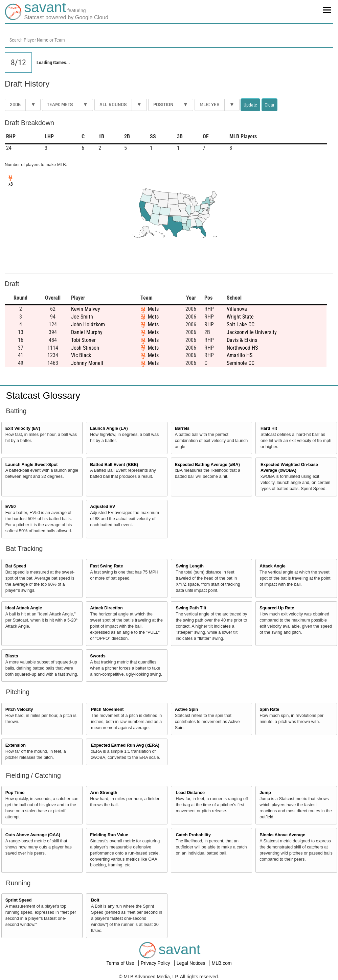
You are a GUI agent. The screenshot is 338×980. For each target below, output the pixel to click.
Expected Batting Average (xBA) (207, 465)
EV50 (11, 507)
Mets (153, 309)
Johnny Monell (87, 363)
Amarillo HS (240, 355)
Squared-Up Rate (277, 608)
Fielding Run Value (109, 835)
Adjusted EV (103, 507)
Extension (16, 745)
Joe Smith (82, 317)
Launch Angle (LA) (109, 428)
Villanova (237, 309)
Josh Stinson (85, 348)
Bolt (95, 900)
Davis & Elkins (242, 340)
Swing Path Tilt (191, 608)
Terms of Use (121, 963)
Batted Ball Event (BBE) (114, 465)
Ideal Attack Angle (24, 608)
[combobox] (169, 39)
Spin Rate (269, 709)
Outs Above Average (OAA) (33, 835)
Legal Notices (192, 963)
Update (250, 105)
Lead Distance (190, 793)
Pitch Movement (107, 709)
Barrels (182, 428)
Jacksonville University (252, 332)
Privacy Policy (156, 963)
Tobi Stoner (83, 340)
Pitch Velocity (19, 709)
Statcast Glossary (43, 395)
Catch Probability (194, 835)
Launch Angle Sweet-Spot (32, 465)
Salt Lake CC (241, 324)
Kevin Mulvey (86, 309)
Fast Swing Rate (106, 566)
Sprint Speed (19, 900)
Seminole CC (241, 363)
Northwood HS (242, 348)
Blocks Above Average (282, 835)
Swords (98, 656)
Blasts (12, 656)
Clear (269, 105)
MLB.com (221, 963)
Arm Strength (104, 793)
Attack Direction (106, 608)
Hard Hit (269, 428)
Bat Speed (16, 566)
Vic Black (81, 355)
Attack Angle (273, 566)
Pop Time (15, 793)
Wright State (240, 317)
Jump (265, 793)
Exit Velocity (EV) (23, 428)
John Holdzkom (88, 324)
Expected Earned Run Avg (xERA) (125, 745)
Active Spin (187, 709)
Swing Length (190, 566)
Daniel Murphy (87, 332)
